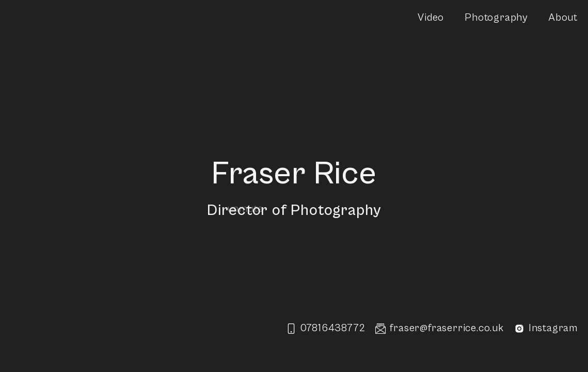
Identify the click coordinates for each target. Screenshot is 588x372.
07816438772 (326, 328)
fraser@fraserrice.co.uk (439, 328)
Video (431, 18)
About (563, 18)
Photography (496, 18)
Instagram (546, 329)
